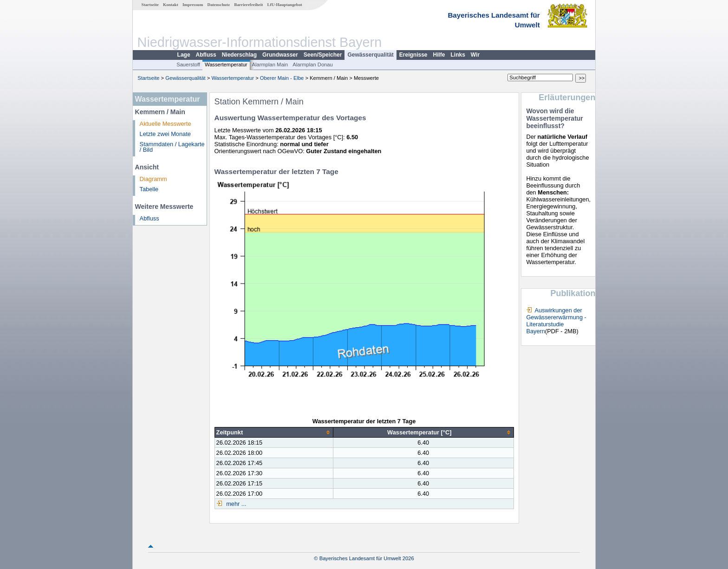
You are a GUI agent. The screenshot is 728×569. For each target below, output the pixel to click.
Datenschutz (219, 5)
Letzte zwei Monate (165, 134)
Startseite (150, 5)
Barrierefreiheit (248, 5)
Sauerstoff (188, 65)
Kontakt (171, 5)
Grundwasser (280, 55)
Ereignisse (413, 55)
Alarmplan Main (270, 65)
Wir (475, 55)
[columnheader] (274, 433)
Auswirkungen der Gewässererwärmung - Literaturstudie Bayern (556, 321)
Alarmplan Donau (312, 65)
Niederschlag (239, 55)
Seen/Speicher (323, 55)
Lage (184, 55)
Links (458, 55)
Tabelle (149, 189)
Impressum (193, 5)
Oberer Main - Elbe (282, 78)
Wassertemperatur (226, 65)
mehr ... (236, 504)
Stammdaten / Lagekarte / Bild (172, 147)
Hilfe (439, 55)
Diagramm (153, 179)
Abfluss (206, 55)
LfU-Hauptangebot (284, 5)
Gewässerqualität (370, 55)
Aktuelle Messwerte (166, 124)
